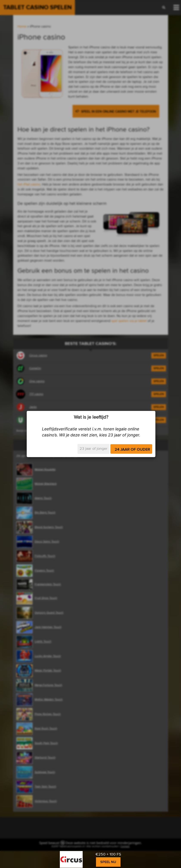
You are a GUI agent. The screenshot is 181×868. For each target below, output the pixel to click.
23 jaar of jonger (94, 449)
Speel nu (108, 862)
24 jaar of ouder (132, 450)
